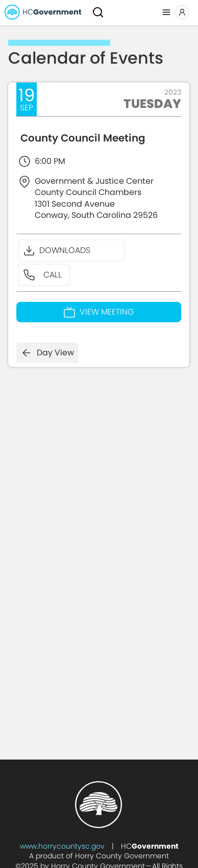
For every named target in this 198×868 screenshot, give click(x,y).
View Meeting (99, 312)
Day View (47, 353)
